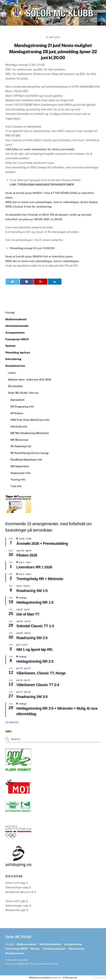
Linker (12, 373)
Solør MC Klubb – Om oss (23, 393)
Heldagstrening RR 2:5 (35, 661)
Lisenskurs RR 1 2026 (34, 567)
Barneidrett (18, 400)
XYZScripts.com (70, 978)
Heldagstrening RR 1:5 (35, 602)
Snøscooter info (20, 473)
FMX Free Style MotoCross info (30, 420)
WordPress (23, 964)
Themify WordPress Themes (44, 964)
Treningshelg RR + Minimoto (40, 579)
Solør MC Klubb (15, 960)
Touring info (18, 480)
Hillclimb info (19, 427)
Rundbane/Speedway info (26, 460)
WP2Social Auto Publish (40, 978)
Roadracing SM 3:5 (32, 697)
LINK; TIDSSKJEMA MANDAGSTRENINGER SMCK (42, 185)
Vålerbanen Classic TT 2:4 (38, 685)
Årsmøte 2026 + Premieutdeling (42, 544)
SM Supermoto (20, 466)
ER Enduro (17, 413)
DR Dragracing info (22, 407)
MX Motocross (19, 440)
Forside (10, 313)
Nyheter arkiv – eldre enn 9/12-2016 (30, 380)
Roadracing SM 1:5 (32, 591)
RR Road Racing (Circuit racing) (30, 453)
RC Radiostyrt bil (21, 446)
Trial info (16, 486)
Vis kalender (12, 722)
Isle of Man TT (28, 614)
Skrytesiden (15, 386)
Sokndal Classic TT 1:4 (35, 626)
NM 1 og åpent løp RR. (35, 650)
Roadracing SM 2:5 (32, 638)
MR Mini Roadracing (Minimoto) (30, 433)
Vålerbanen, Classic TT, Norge (41, 673)
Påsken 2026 (27, 555)
